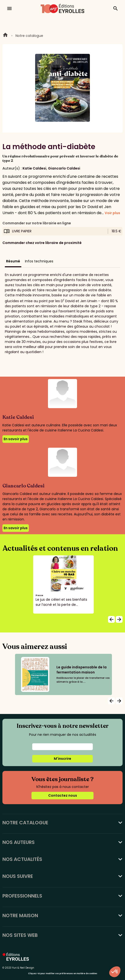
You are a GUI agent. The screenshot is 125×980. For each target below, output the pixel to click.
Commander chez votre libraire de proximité (42, 243)
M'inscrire (62, 759)
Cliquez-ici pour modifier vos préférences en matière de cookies (63, 974)
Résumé (13, 261)
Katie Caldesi (34, 168)
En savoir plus (16, 439)
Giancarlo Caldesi (64, 168)
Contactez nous (63, 795)
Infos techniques (39, 261)
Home (5, 36)
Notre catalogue (29, 36)
